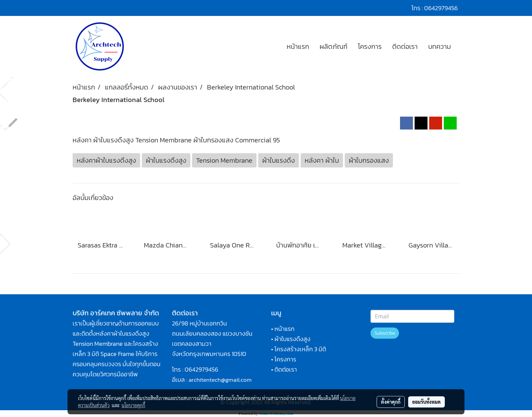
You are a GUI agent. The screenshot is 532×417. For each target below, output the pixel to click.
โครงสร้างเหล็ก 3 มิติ (300, 349)
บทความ (440, 46)
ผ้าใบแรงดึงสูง (292, 339)
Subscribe (385, 333)
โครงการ (370, 46)
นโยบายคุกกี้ (133, 405)
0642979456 (201, 369)
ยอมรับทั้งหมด (426, 402)
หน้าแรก (298, 46)
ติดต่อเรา (405, 46)
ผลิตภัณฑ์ (334, 46)
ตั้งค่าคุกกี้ (391, 402)
